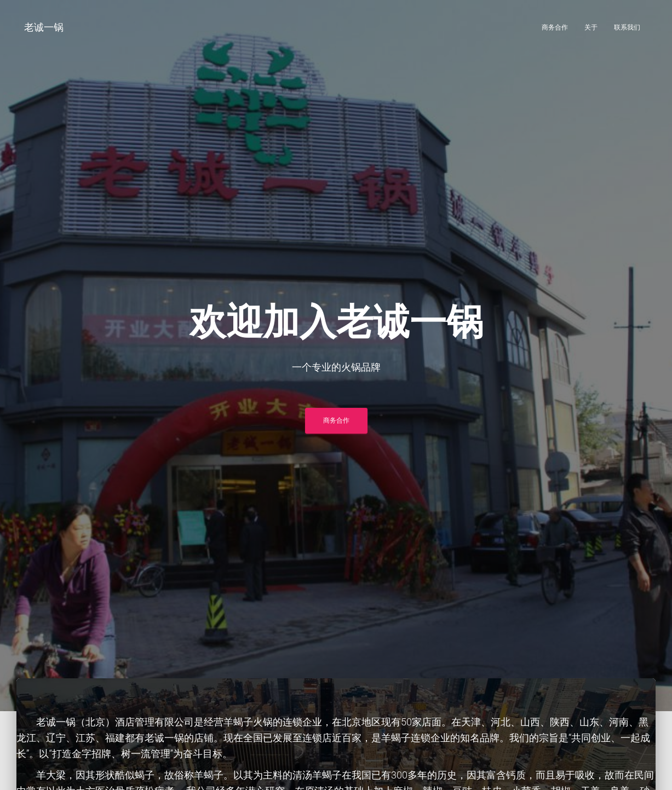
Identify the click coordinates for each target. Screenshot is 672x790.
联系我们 (627, 27)
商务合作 (555, 27)
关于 (591, 27)
